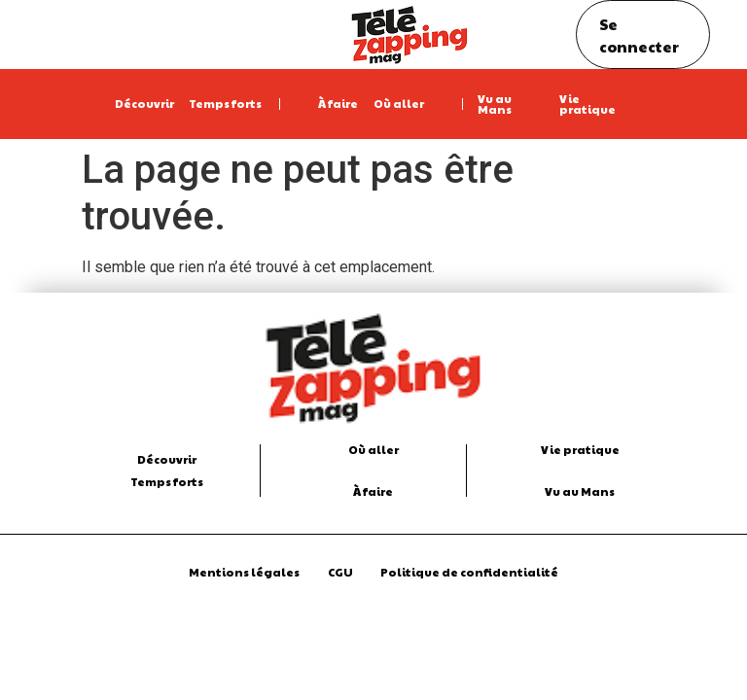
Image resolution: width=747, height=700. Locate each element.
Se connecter (639, 35)
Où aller (399, 103)
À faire (338, 103)
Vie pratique (587, 104)
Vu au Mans (495, 104)
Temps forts (225, 103)
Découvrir (144, 103)
